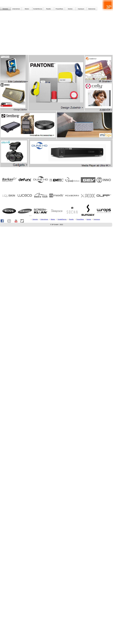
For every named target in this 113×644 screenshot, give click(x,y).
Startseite (35, 219)
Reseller (71, 219)
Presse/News (80, 219)
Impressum (97, 219)
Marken (53, 219)
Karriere (89, 219)
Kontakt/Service (62, 219)
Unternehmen (44, 219)
